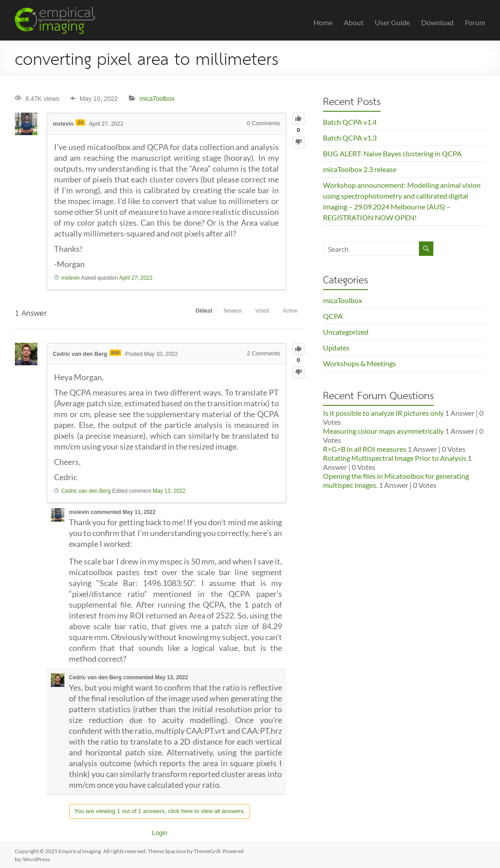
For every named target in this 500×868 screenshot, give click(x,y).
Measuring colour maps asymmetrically (383, 431)
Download (437, 22)
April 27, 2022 (136, 278)
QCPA (333, 316)
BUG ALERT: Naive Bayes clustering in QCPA (392, 153)
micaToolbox (157, 99)
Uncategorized (346, 332)
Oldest (187, 313)
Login (159, 833)
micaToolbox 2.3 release (360, 169)
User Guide (392, 22)
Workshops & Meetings (359, 363)
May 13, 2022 (169, 491)
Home (323, 22)
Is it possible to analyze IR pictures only (383, 413)
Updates (336, 348)
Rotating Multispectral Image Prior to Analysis (395, 458)
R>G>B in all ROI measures (365, 449)
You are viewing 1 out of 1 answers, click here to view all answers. (160, 811)
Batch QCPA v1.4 (350, 122)
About (354, 22)
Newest (220, 313)
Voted (255, 313)
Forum (475, 22)
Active (288, 313)
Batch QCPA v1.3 (350, 138)
